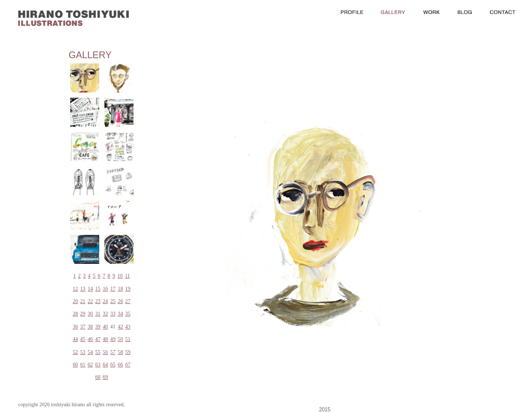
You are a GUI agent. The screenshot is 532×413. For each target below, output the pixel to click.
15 (98, 289)
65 (113, 364)
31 (98, 314)
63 (98, 364)
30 (90, 314)
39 (98, 327)
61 (83, 364)
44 (75, 339)
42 (121, 327)
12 (75, 289)
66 (121, 364)
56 (105, 352)
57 (113, 352)
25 (113, 301)
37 (83, 327)
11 (127, 276)
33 (113, 314)
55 (98, 352)
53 (83, 352)
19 (128, 289)
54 (90, 352)
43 (128, 327)
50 (121, 339)
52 (75, 352)
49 (113, 339)
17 (113, 289)
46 (90, 339)
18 (121, 289)
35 (128, 314)
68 (98, 377)
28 (75, 314)
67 (128, 364)
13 (83, 289)
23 (98, 301)
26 (121, 301)
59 (128, 352)
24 (105, 301)
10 (120, 276)
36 (75, 327)
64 (105, 364)
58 (121, 352)
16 (105, 289)
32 (105, 314)
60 (75, 364)
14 (90, 289)
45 (83, 339)
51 (128, 339)
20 (75, 301)
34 (121, 314)
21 (83, 301)
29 (83, 314)
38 (90, 327)
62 (90, 364)
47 (98, 339)
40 (105, 327)
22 (90, 301)
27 (128, 301)
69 (105, 377)
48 (105, 339)
